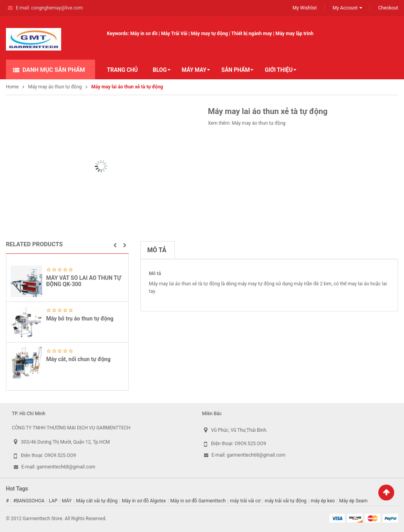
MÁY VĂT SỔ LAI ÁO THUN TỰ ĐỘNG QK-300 (84, 281)
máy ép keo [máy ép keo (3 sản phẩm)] (323, 501)
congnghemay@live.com (57, 8)
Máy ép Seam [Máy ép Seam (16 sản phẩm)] (353, 501)
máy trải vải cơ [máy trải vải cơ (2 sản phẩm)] (245, 501)
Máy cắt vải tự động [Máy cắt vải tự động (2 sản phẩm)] (97, 501)
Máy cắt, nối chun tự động (78, 359)
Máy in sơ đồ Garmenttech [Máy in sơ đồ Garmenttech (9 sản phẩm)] (198, 501)
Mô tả (157, 250)
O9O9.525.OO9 (60, 455)
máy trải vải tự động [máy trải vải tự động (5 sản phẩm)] (286, 501)
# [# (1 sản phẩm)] (7, 501)
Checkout (388, 8)
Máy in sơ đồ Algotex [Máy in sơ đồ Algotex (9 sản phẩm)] (144, 501)
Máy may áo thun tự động (55, 87)
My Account (345, 8)
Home (12, 87)
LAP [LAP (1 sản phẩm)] (53, 501)
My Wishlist (304, 8)
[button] (115, 245)
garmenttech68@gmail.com (66, 467)
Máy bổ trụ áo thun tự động (80, 318)
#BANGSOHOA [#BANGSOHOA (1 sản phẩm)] (29, 501)
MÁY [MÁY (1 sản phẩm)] (67, 501)
